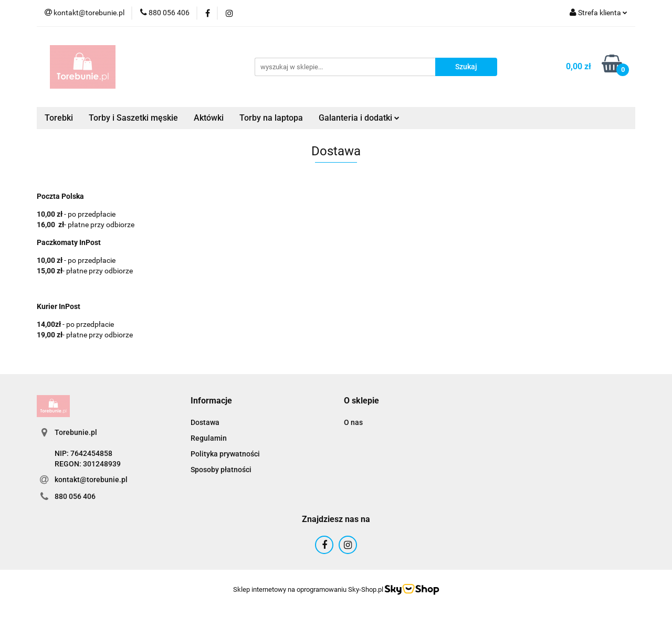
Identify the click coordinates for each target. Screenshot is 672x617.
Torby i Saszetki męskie (133, 118)
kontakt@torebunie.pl (91, 480)
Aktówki (209, 118)
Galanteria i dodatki (359, 118)
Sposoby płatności (221, 470)
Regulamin (209, 438)
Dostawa (205, 422)
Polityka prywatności (225, 454)
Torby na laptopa (271, 118)
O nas (353, 422)
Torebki (59, 118)
